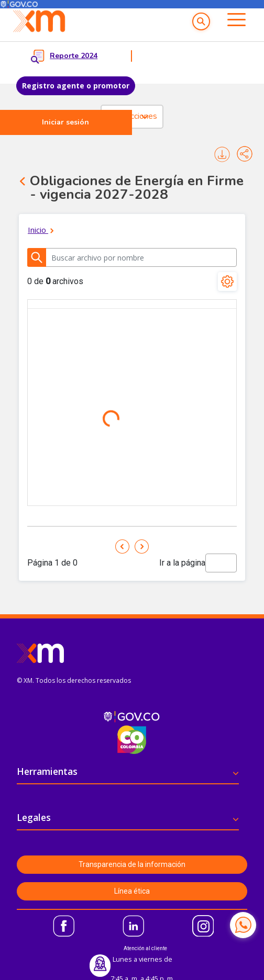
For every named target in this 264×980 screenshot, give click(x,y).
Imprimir (222, 154)
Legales (34, 817)
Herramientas (47, 771)
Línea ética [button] (132, 891)
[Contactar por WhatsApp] (243, 925)
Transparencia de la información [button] (132, 864)
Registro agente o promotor (76, 86)
